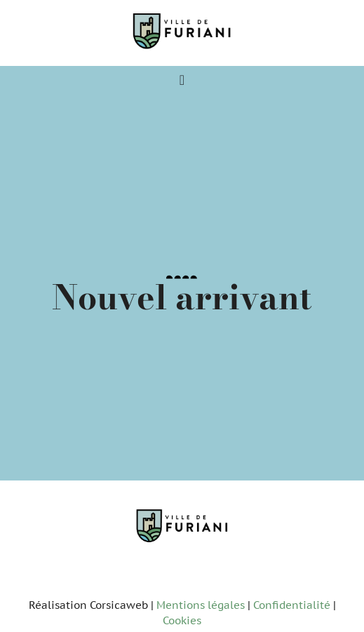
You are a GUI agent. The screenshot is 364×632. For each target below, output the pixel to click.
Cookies (182, 620)
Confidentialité (292, 605)
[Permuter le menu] (182, 80)
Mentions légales (201, 605)
